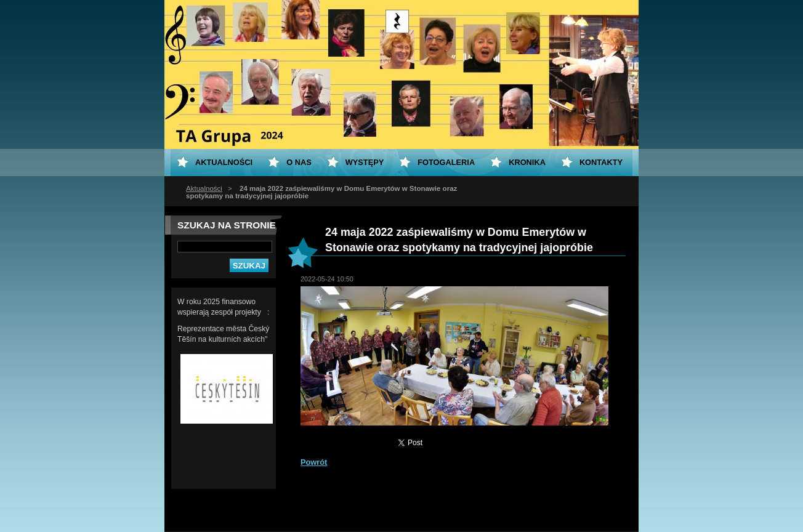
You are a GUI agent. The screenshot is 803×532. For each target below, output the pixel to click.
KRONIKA (527, 162)
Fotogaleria (446, 162)
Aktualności (204, 188)
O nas (299, 162)
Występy (365, 162)
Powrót (314, 462)
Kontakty (601, 162)
